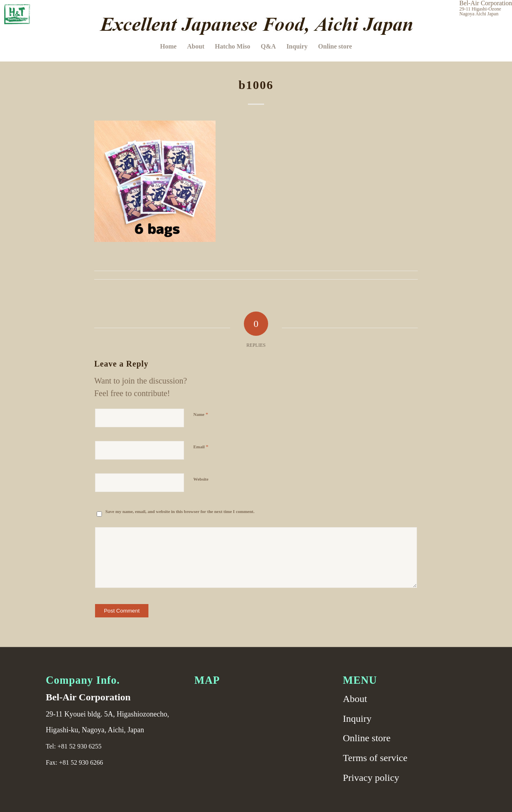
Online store (367, 738)
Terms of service (375, 758)
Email (201, 446)
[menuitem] (168, 47)
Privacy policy (371, 778)
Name (201, 414)
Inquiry (357, 719)
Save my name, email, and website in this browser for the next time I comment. (180, 511)
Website (201, 479)
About (355, 699)
